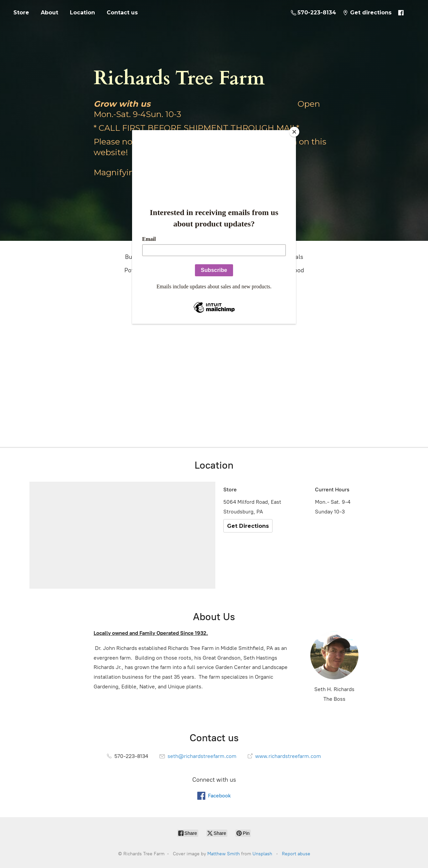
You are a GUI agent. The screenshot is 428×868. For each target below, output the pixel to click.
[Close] (294, 132)
